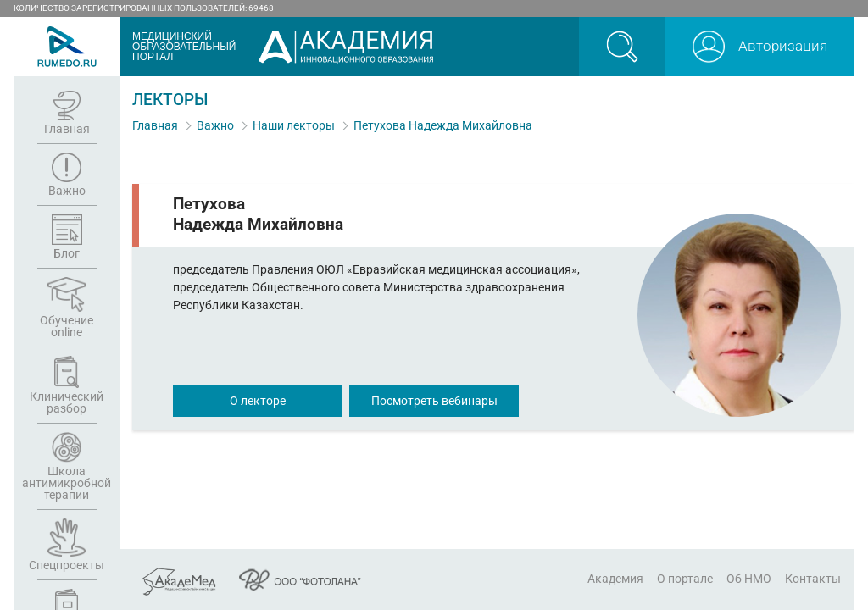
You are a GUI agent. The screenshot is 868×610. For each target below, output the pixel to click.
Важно (215, 125)
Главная (155, 125)
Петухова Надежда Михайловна (443, 125)
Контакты (813, 579)
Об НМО (749, 579)
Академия (615, 579)
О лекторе (258, 401)
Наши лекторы (294, 125)
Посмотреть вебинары (434, 401)
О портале (685, 579)
